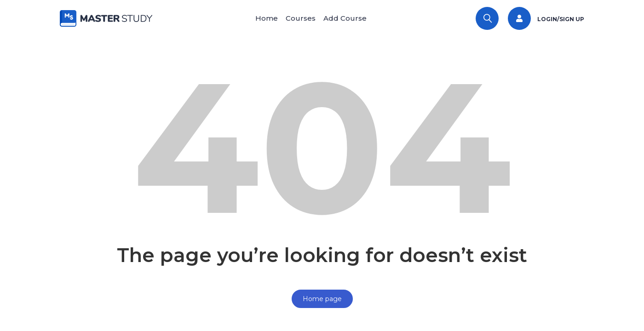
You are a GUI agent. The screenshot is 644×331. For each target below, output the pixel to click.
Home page (322, 299)
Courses (301, 18)
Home (261, 18)
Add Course (351, 18)
